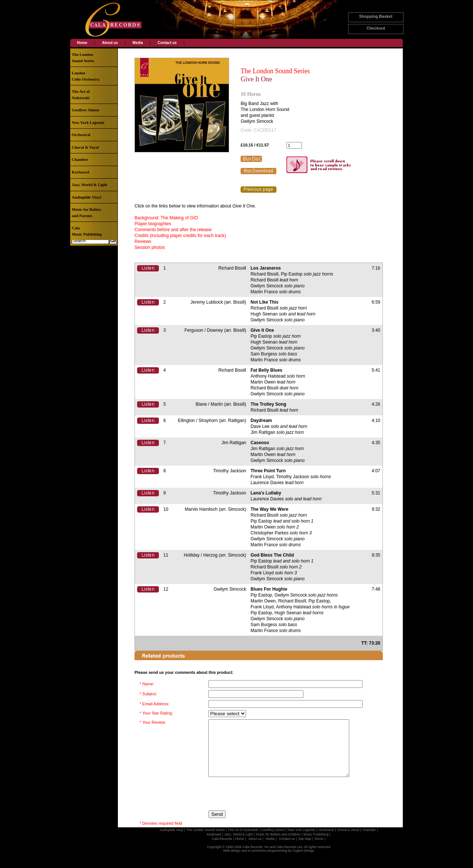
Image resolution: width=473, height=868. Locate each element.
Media (138, 43)
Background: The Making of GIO (166, 218)
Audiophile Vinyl (86, 197)
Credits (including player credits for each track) (180, 236)
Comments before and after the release (173, 230)
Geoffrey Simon (85, 110)
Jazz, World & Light (89, 185)
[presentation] (265, 805)
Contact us (167, 43)
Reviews (143, 242)
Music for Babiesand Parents (86, 212)
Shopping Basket (376, 16)
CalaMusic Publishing (87, 231)
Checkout (376, 28)
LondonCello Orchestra (86, 76)
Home (82, 43)
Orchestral (81, 135)
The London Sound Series (275, 71)
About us (110, 43)
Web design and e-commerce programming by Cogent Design (269, 862)
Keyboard (80, 172)
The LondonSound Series (83, 58)
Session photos (150, 247)
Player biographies (153, 224)
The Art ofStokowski (81, 94)
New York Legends (88, 122)
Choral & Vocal (85, 147)
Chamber (80, 159)
